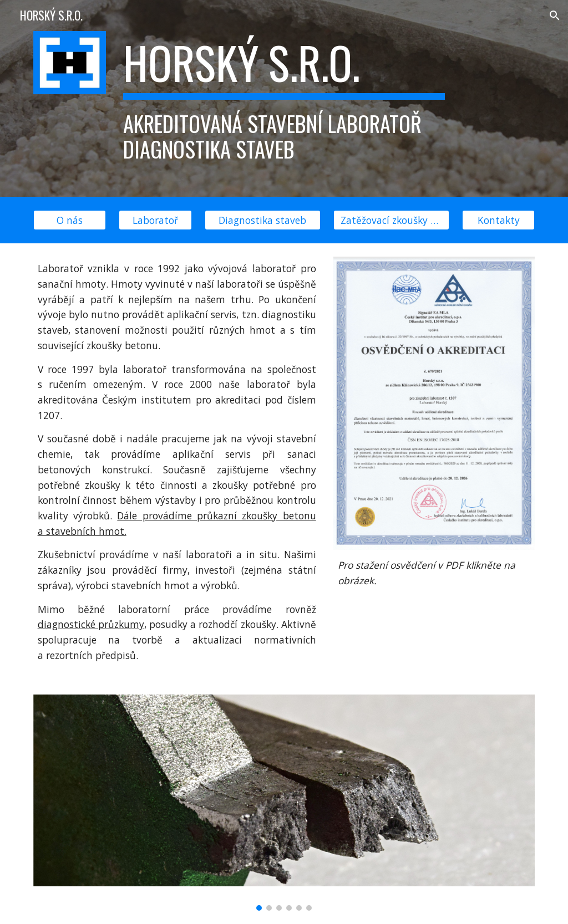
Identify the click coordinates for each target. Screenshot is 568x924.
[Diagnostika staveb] (263, 220)
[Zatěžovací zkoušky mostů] (391, 220)
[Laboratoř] (155, 220)
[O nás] (70, 220)
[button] (555, 16)
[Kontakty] (498, 220)
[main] (284, 98)
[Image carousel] (284, 803)
